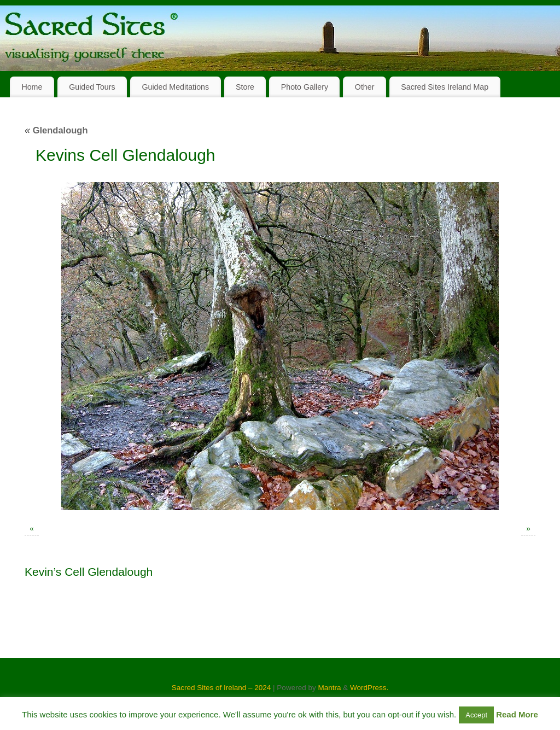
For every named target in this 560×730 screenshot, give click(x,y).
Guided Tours (92, 87)
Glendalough (56, 130)
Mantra (329, 688)
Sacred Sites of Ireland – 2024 (221, 688)
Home (32, 87)
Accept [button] (476, 715)
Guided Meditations (175, 87)
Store (245, 87)
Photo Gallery (305, 87)
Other (365, 87)
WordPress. (369, 688)
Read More (517, 714)
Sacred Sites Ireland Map (445, 87)
